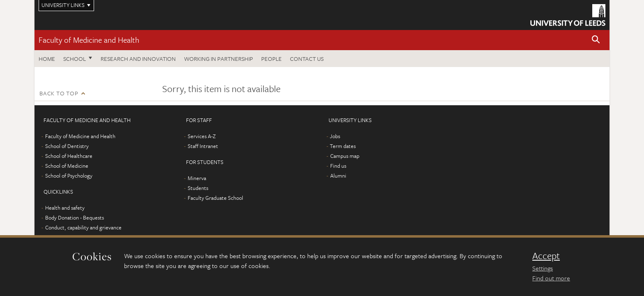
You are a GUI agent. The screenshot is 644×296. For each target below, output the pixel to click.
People (271, 59)
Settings (543, 268)
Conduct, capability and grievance (83, 227)
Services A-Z (202, 136)
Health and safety (65, 208)
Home (47, 59)
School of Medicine (67, 166)
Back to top (59, 93)
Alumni (338, 176)
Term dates (343, 146)
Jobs (335, 136)
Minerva (197, 178)
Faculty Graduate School (215, 198)
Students (198, 188)
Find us (338, 166)
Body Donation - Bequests (75, 217)
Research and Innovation (138, 59)
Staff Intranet (203, 146)
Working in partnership (218, 59)
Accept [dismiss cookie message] (546, 256)
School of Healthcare (69, 156)
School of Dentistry (67, 146)
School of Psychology (69, 176)
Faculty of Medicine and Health (89, 40)
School (75, 59)
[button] (596, 40)
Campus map (345, 156)
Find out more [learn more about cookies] (551, 278)
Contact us (307, 59)
